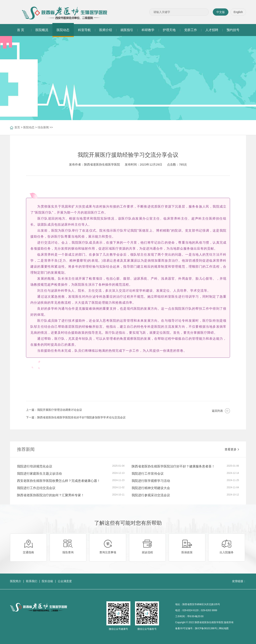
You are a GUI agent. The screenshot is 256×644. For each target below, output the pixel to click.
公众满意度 (65, 581)
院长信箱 (47, 581)
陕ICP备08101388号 (206, 628)
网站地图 (224, 628)
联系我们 (32, 581)
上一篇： (54, 410)
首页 (17, 127)
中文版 (221, 12)
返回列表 (217, 411)
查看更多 (232, 449)
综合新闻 (43, 127)
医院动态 (29, 127)
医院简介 (16, 581)
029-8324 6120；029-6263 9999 (200, 610)
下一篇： (76, 417)
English (238, 12)
